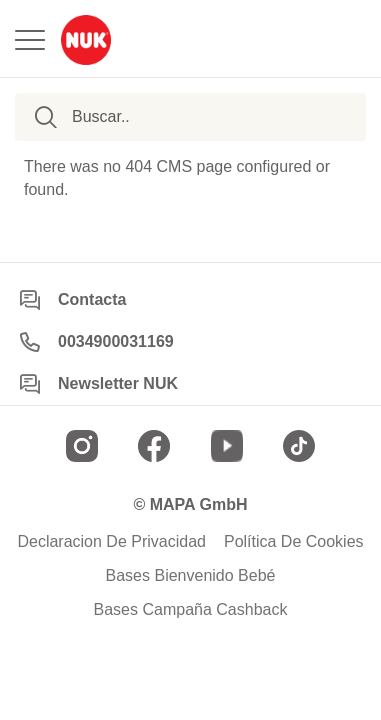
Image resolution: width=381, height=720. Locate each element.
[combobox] (170, 117)
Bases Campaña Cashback (191, 610)
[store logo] (86, 40)
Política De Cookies (294, 542)
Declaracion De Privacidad (111, 542)
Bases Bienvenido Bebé (191, 576)
